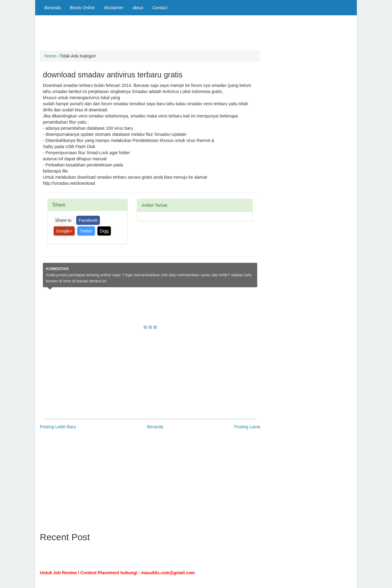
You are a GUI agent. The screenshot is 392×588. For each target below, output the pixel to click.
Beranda (53, 8)
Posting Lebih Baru (58, 427)
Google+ (64, 231)
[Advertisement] (151, 35)
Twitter (86, 231)
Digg (104, 231)
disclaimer (114, 8)
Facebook (88, 220)
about (138, 8)
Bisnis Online (82, 8)
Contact (160, 8)
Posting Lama (247, 427)
